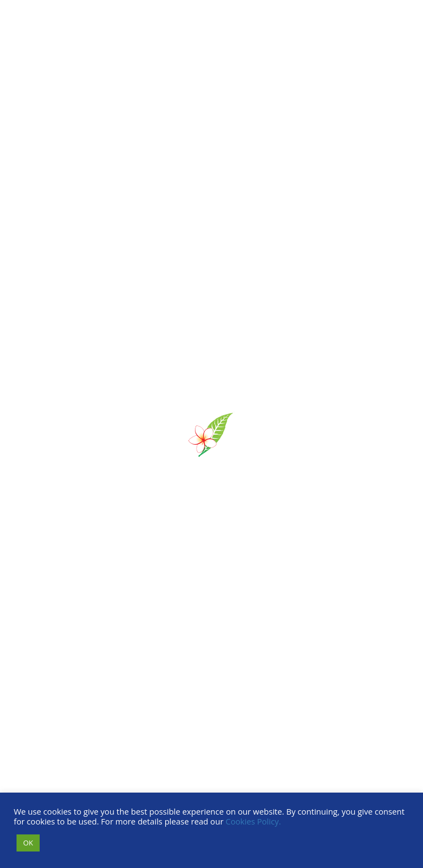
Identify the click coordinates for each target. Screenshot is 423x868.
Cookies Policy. (253, 821)
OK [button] (28, 843)
